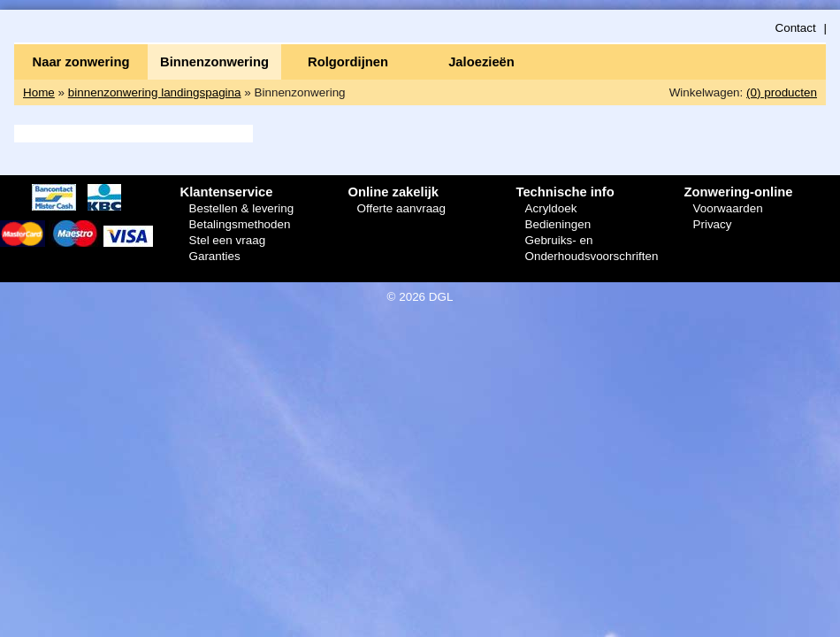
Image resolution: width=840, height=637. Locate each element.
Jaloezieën (481, 62)
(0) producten (782, 92)
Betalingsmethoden (239, 224)
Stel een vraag (227, 240)
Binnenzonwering (214, 62)
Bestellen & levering (241, 208)
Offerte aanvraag (401, 208)
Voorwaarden (727, 208)
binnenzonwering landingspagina (155, 92)
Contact (795, 28)
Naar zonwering (81, 62)
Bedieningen (557, 224)
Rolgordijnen (348, 62)
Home (39, 92)
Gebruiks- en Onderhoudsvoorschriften (591, 248)
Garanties (214, 256)
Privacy (712, 224)
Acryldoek (550, 208)
